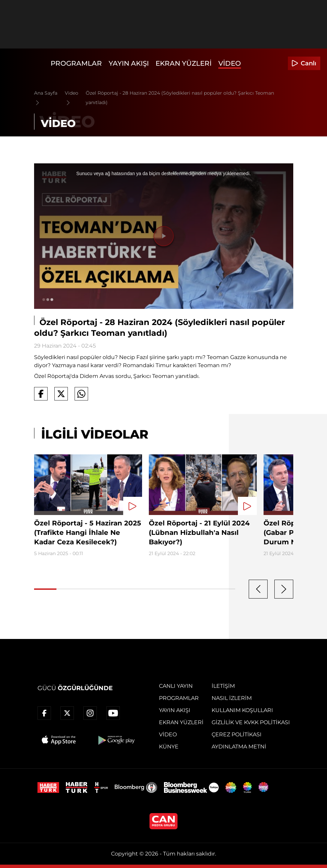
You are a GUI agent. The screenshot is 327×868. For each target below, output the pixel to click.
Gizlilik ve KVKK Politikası (251, 722)
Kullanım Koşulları (242, 710)
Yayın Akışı (129, 63)
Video (230, 63)
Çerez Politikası (237, 734)
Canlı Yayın (176, 686)
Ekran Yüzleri (184, 63)
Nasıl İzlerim (232, 698)
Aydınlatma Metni (239, 747)
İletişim (223, 686)
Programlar (76, 63)
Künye (169, 747)
